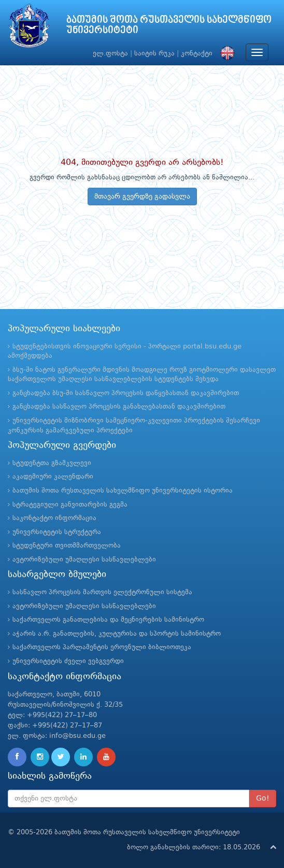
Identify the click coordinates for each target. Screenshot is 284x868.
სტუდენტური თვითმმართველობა (67, 546)
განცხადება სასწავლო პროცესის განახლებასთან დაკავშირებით (119, 407)
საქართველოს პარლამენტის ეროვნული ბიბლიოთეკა (102, 647)
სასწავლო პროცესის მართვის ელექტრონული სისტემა (102, 592)
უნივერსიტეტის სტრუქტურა (57, 532)
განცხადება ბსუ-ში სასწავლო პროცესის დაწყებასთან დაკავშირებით (126, 393)
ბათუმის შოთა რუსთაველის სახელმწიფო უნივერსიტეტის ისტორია (123, 491)
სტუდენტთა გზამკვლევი (52, 463)
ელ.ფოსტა (110, 54)
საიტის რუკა (154, 54)
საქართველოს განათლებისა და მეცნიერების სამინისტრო (108, 620)
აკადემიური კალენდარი (53, 477)
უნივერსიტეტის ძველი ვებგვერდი (68, 661)
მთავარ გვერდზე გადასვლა (142, 197)
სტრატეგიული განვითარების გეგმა (70, 505)
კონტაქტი (197, 54)
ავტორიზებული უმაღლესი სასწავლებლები (84, 560)
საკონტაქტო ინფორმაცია (54, 518)
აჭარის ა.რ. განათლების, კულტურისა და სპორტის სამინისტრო (117, 634)
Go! (263, 799)
